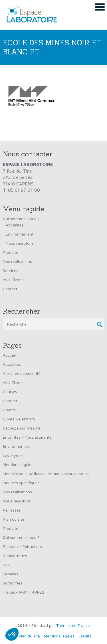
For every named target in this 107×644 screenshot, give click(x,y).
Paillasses (12, 510)
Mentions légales (18, 464)
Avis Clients (13, 280)
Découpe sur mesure (22, 428)
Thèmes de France (73, 625)
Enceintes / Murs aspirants (27, 437)
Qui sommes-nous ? (21, 219)
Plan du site (14, 519)
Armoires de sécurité (22, 373)
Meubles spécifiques (21, 483)
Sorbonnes (13, 583)
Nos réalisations (17, 261)
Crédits (9, 410)
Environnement (20, 234)
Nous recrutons (20, 243)
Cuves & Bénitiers (19, 419)
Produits (10, 252)
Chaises (10, 391)
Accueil (9, 355)
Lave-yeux (13, 455)
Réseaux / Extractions (23, 546)
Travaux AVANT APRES (24, 592)
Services (11, 270)
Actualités (15, 225)
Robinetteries (15, 556)
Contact (10, 289)
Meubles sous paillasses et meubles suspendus (46, 474)
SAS (6, 565)
